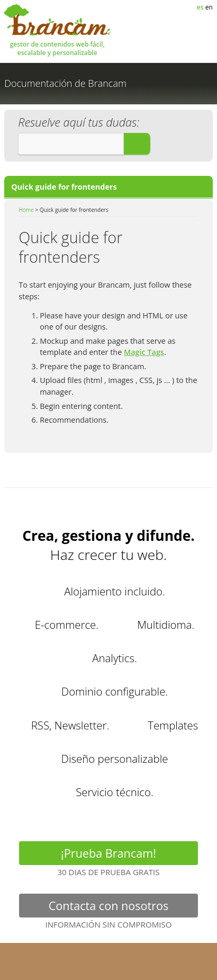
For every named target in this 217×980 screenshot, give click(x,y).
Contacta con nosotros (108, 908)
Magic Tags (144, 352)
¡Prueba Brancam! (108, 855)
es (201, 7)
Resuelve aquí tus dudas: (79, 122)
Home (26, 210)
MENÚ (200, 38)
